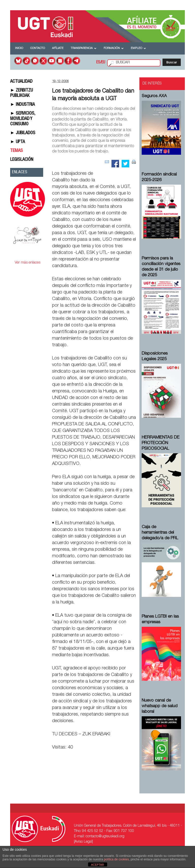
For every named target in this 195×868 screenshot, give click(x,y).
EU (103, 63)
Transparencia (84, 48)
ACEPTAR (97, 865)
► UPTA (18, 142)
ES (98, 63)
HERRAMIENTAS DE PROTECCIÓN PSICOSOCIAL (161, 443)
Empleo (138, 48)
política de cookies (116, 859)
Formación (114, 48)
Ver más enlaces (28, 263)
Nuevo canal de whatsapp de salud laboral (160, 706)
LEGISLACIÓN (22, 160)
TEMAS (17, 151)
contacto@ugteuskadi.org (105, 837)
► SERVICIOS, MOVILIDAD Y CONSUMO (23, 119)
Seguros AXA (154, 96)
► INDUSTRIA (22, 105)
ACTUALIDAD (21, 82)
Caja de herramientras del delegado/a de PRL (160, 533)
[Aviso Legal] (83, 842)
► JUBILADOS (23, 133)
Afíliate (58, 48)
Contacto (38, 48)
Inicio (19, 48)
